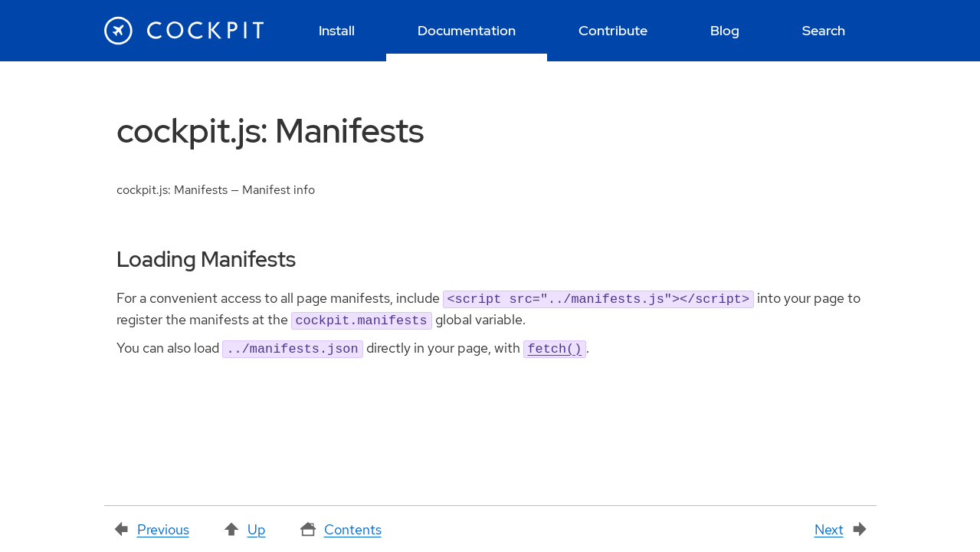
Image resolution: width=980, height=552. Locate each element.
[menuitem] (338, 31)
